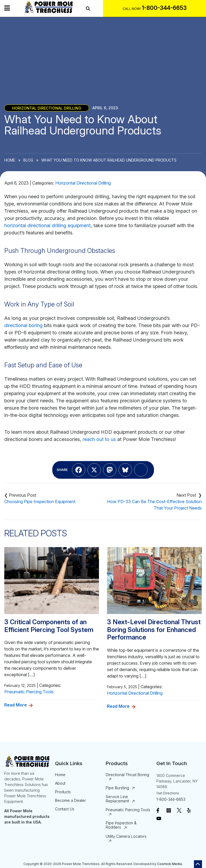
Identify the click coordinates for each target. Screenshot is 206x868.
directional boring (23, 325)
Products (63, 792)
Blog (28, 160)
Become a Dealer (70, 800)
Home (10, 160)
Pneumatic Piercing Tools (29, 692)
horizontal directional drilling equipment (47, 225)
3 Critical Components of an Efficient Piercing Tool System (49, 626)
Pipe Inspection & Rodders (121, 825)
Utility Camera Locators (126, 836)
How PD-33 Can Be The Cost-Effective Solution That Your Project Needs (154, 505)
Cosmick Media (170, 864)
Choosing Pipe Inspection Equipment (40, 502)
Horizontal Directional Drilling (47, 108)
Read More (16, 705)
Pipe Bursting (117, 788)
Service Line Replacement (117, 799)
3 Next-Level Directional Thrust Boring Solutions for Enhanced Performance (154, 630)
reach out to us (99, 439)
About (60, 783)
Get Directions (168, 793)
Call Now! (132, 9)
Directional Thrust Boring (127, 775)
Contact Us (65, 809)
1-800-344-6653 (171, 799)
